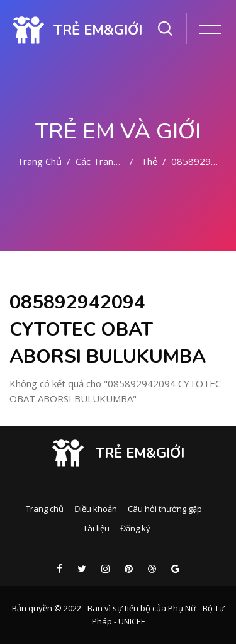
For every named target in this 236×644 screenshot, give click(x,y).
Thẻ (149, 161)
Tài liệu (96, 528)
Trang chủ (39, 161)
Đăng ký (135, 528)
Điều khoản (96, 509)
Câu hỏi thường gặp (165, 509)
